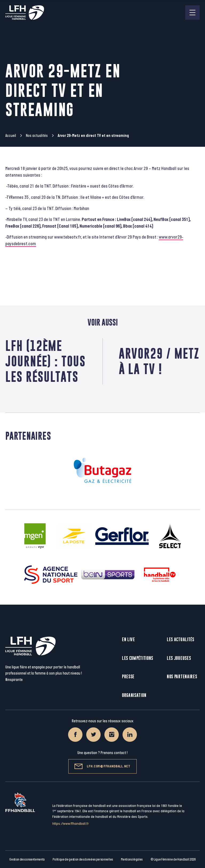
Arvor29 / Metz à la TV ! (159, 361)
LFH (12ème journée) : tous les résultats (46, 361)
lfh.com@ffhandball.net (102, 766)
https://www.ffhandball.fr (71, 824)
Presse (128, 677)
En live (129, 639)
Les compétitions (138, 658)
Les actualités (181, 639)
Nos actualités (37, 136)
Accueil (11, 136)
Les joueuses (179, 658)
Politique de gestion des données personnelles (83, 859)
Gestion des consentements (27, 859)
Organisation (134, 695)
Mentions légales (132, 859)
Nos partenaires (182, 677)
